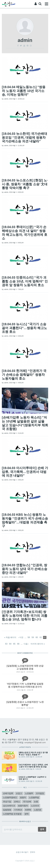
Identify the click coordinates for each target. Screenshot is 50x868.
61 (41, 637)
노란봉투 (29, 793)
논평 (36, 802)
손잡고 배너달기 (22, 852)
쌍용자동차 (23, 806)
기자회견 (18, 810)
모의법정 (40, 793)
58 (29, 637)
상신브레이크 (9, 806)
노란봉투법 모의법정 (12, 814)
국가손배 (27, 802)
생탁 (27, 814)
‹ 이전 (21, 637)
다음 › (26, 644)
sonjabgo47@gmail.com (35, 742)
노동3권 (38, 810)
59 (33, 637)
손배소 (17, 802)
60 (37, 637)
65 (14, 644)
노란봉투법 (34, 797)
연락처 (33, 852)
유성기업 (7, 802)
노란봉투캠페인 (10, 797)
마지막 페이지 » (38, 644)
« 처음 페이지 (10, 637)
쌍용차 (23, 797)
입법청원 (7, 810)
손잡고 (19, 793)
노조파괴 (35, 806)
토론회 (28, 810)
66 (18, 644)
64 (10, 644)
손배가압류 (8, 793)
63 (6, 644)
